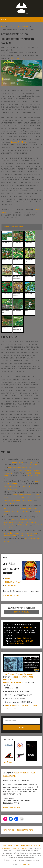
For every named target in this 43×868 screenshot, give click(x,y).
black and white (32, 522)
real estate (9, 498)
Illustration (11, 585)
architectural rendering (19, 467)
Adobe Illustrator (29, 533)
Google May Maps (18, 142)
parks (31, 500)
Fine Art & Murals (13, 582)
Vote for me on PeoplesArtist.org (18, 830)
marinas (36, 495)
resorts (28, 495)
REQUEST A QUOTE (22, 612)
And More (7, 762)
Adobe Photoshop (12, 533)
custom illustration (14, 462)
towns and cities (20, 500)
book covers (33, 462)
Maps (7, 578)
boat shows (18, 495)
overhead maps (24, 525)
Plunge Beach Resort (12, 682)
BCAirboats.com (18, 58)
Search (21, 728)
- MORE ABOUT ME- (11, 596)
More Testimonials (12, 808)
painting (20, 522)
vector (15, 519)
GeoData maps (10, 525)
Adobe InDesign (28, 536)
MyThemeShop (25, 865)
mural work (33, 476)
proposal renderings (20, 511)
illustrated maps (31, 465)
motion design (11, 487)
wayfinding (9, 503)
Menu (3, 20)
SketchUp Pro (10, 536)
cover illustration (13, 508)
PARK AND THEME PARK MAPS (13, 226)
